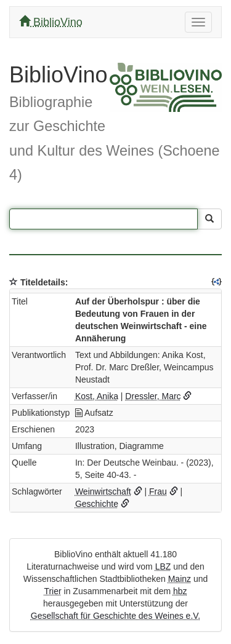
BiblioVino (51, 22)
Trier (52, 591)
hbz (180, 591)
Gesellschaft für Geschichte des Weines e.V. (115, 616)
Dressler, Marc (153, 396)
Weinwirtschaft (103, 491)
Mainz (180, 579)
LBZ (163, 566)
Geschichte (97, 504)
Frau (158, 491)
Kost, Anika (97, 396)
